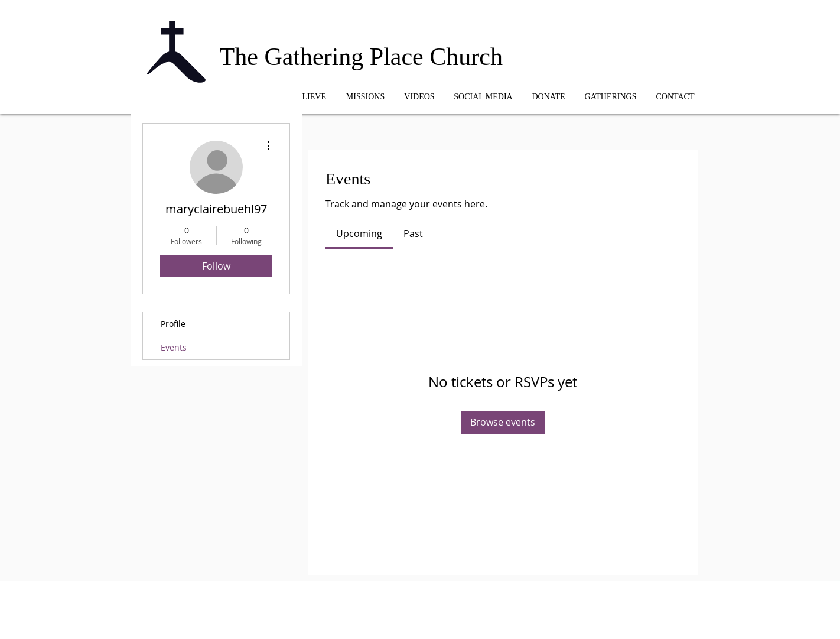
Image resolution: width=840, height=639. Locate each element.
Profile (173, 324)
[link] (359, 233)
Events (174, 347)
